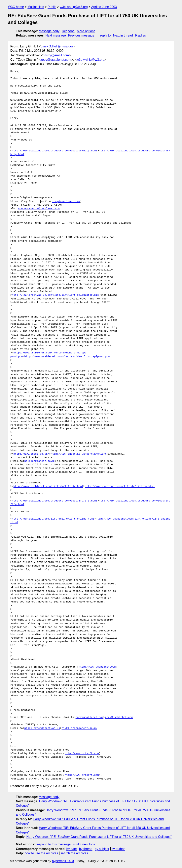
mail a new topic (84, 844)
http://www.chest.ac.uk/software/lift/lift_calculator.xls (55, 295)
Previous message (81, 35)
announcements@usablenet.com (39, 209)
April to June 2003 (104, 7)
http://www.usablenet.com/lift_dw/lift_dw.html (48, 486)
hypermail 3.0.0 (63, 861)
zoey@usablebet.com (90, 717)
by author (118, 849)
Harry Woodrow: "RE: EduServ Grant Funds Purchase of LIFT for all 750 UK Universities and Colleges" (99, 837)
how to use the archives (41, 853)
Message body (49, 31)
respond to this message (53, 844)
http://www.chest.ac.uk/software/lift (79, 454)
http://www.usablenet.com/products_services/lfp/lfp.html (55, 501)
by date (71, 849)
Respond (68, 31)
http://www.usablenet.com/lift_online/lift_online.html (53, 519)
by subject (102, 849)
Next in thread (123, 35)
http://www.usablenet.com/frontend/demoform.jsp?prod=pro (67, 357)
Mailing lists (36, 7)
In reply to (104, 35)
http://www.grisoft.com (82, 753)
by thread (86, 849)
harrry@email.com (56, 55)
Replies (141, 35)
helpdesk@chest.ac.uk (40, 461)
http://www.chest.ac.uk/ (31, 454)
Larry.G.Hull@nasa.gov (57, 46)
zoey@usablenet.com (56, 60)
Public (52, 7)
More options (86, 31)
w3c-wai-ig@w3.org (74, 7)
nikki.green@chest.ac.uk (42, 728)
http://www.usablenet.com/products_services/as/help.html (55, 151)
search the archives (74, 853)
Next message (56, 35)
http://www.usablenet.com (97, 667)
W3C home (16, 7)
